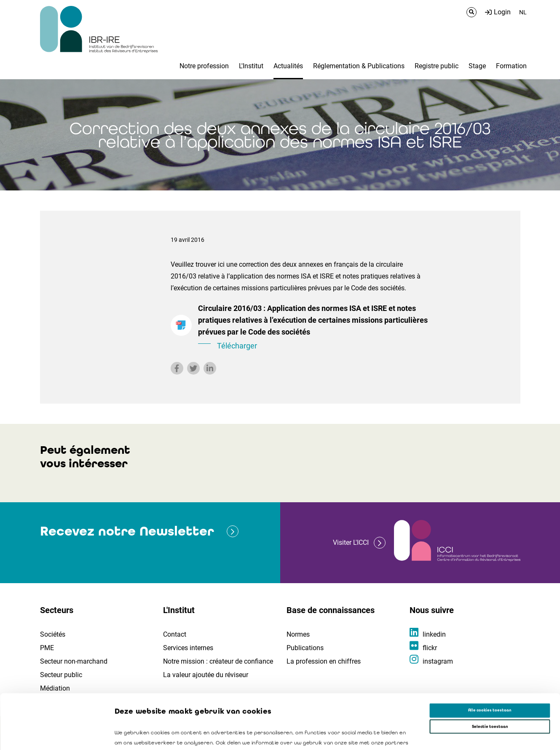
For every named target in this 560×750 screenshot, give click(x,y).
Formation (511, 66)
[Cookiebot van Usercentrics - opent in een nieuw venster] (55, 736)
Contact (175, 634)
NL (523, 12)
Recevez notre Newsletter (127, 531)
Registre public (437, 66)
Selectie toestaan (490, 672)
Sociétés (53, 634)
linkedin (434, 634)
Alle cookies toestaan (490, 656)
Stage (477, 66)
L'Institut (251, 66)
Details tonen (384, 736)
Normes (298, 634)
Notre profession (204, 66)
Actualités (288, 66)
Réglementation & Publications (359, 66)
